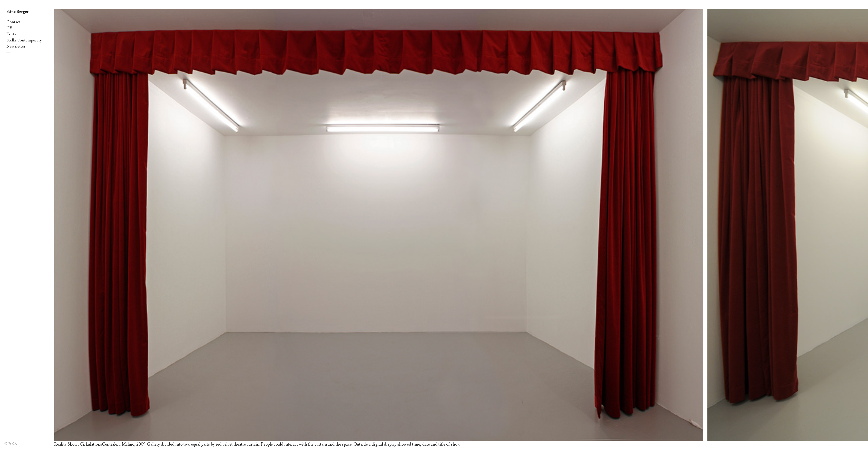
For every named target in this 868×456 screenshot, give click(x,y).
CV (9, 28)
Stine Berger (18, 12)
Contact (13, 22)
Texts (11, 34)
